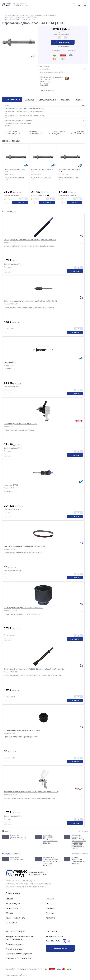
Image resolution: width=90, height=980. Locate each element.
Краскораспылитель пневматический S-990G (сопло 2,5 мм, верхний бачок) (31, 792)
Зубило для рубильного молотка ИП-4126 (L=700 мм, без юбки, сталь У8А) (30, 240)
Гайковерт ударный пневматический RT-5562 (20, 424)
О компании (13, 893)
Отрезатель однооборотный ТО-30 (42, 170)
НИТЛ (84, 106)
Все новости (83, 831)
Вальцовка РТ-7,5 (10, 362)
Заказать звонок (60, 948)
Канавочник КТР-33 (11, 485)
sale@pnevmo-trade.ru (54, 936)
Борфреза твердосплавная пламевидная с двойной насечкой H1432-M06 (30, 301)
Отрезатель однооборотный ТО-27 (15, 170)
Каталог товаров (15, 931)
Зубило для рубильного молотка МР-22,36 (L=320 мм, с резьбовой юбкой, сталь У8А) (34, 669)
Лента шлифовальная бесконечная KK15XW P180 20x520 (24, 546)
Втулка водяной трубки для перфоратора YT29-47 (22, 730)
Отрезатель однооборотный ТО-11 (69, 170)
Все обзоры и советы (80, 854)
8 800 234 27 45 (53, 941)
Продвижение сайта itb (16, 975)
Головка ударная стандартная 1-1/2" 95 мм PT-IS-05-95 (23, 608)
